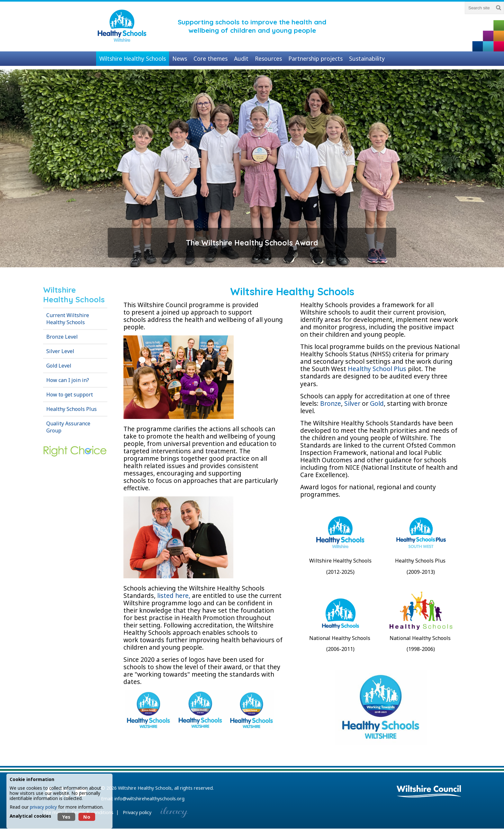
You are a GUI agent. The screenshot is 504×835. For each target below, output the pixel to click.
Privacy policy (137, 812)
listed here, (175, 595)
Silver (352, 403)
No (87, 817)
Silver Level (60, 351)
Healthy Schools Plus (72, 409)
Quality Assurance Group (68, 427)
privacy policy (43, 807)
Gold (377, 403)
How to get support (70, 395)
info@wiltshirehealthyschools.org (149, 799)
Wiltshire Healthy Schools (145, 788)
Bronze (331, 403)
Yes (66, 817)
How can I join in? (68, 380)
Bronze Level (62, 337)
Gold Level (59, 366)
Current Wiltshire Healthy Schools (68, 319)
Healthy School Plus (378, 369)
